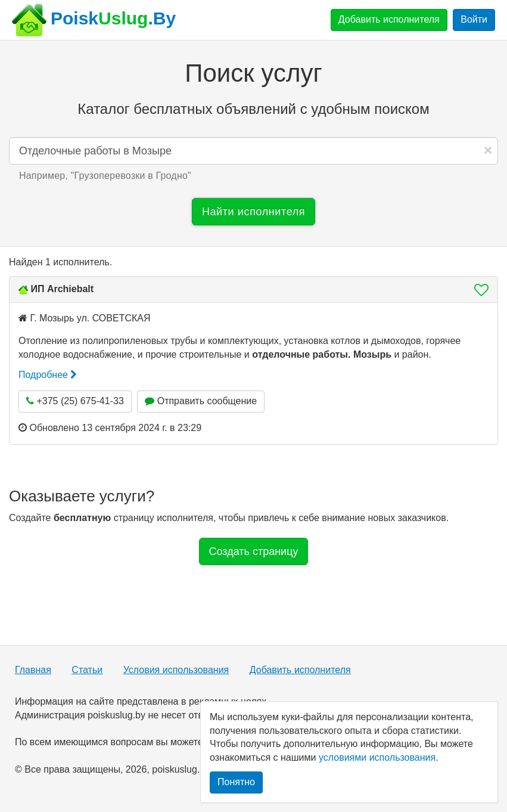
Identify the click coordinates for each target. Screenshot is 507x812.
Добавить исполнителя (389, 19)
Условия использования (176, 670)
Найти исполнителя (253, 212)
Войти (474, 19)
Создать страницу (254, 551)
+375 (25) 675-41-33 (75, 401)
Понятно (236, 782)
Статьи (87, 670)
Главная (33, 670)
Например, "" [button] (105, 176)
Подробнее (48, 375)
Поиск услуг (253, 73)
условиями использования (377, 757)
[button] (478, 290)
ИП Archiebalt (62, 289)
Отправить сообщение (201, 401)
